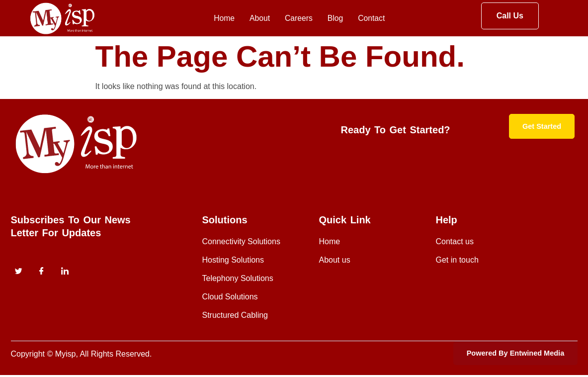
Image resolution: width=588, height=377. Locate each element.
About (252, 18)
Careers (294, 18)
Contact (373, 18)
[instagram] (65, 272)
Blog (334, 18)
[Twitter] (19, 272)
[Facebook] (42, 272)
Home (213, 18)
